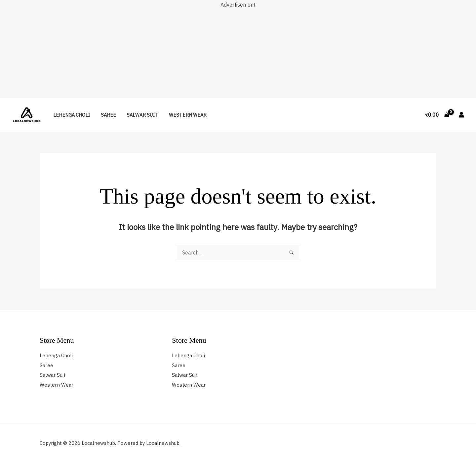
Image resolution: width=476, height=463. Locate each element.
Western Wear (183, 115)
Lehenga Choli (71, 115)
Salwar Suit (139, 115)
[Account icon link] (461, 115)
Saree (106, 115)
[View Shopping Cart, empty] (437, 115)
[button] (412, 115)
